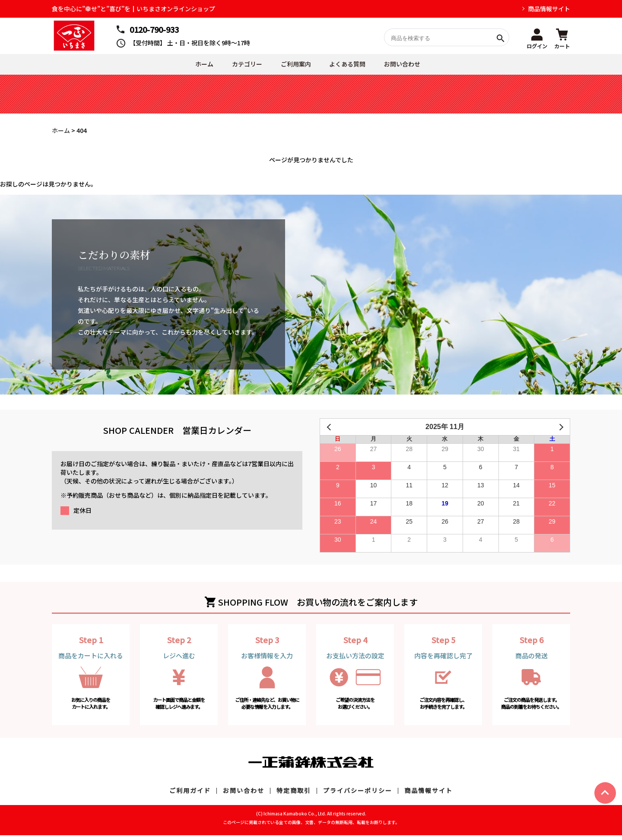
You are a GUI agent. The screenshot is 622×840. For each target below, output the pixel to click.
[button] (537, 38)
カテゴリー (238, 66)
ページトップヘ (605, 793)
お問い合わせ (411, 66)
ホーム (190, 66)
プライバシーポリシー (358, 795)
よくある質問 (350, 66)
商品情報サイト (549, 9)
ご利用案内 (293, 66)
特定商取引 (294, 795)
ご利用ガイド (190, 795)
